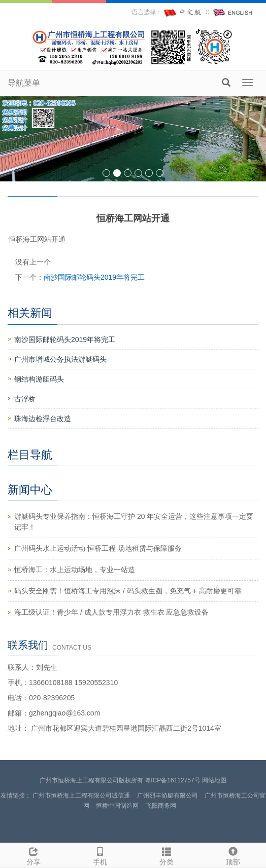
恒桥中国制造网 (117, 806)
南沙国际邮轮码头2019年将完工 (94, 277)
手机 (100, 855)
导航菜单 (24, 83)
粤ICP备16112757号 (172, 780)
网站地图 (214, 780)
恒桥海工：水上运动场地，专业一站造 (75, 570)
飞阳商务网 (161, 806)
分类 (166, 855)
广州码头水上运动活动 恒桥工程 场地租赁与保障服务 (98, 548)
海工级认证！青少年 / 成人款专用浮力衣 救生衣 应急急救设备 (111, 612)
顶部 (233, 855)
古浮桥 (25, 399)
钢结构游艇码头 (39, 379)
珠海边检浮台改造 (43, 419)
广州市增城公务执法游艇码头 (60, 359)
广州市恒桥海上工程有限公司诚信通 (81, 796)
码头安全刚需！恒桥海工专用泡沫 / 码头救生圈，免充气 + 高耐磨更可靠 (128, 591)
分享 (33, 855)
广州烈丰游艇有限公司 (168, 796)
